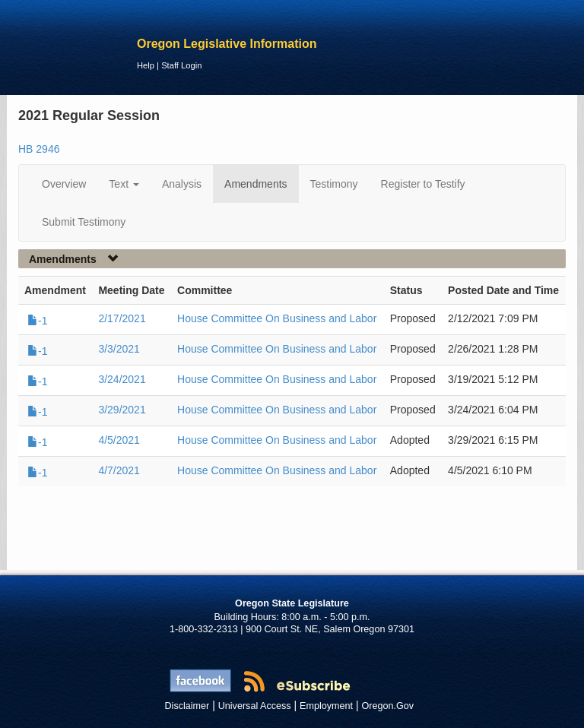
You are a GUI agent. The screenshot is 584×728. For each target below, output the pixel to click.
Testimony (334, 184)
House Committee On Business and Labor (277, 318)
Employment (326, 706)
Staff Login (181, 65)
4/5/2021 (119, 440)
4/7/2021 (119, 470)
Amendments (255, 184)
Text (124, 184)
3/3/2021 (119, 349)
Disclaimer (187, 706)
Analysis (182, 184)
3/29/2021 (122, 410)
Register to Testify (423, 184)
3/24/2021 (122, 379)
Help (146, 65)
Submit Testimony (84, 222)
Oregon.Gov (387, 706)
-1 (37, 321)
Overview (64, 184)
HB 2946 (39, 149)
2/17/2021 (122, 318)
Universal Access (255, 706)
